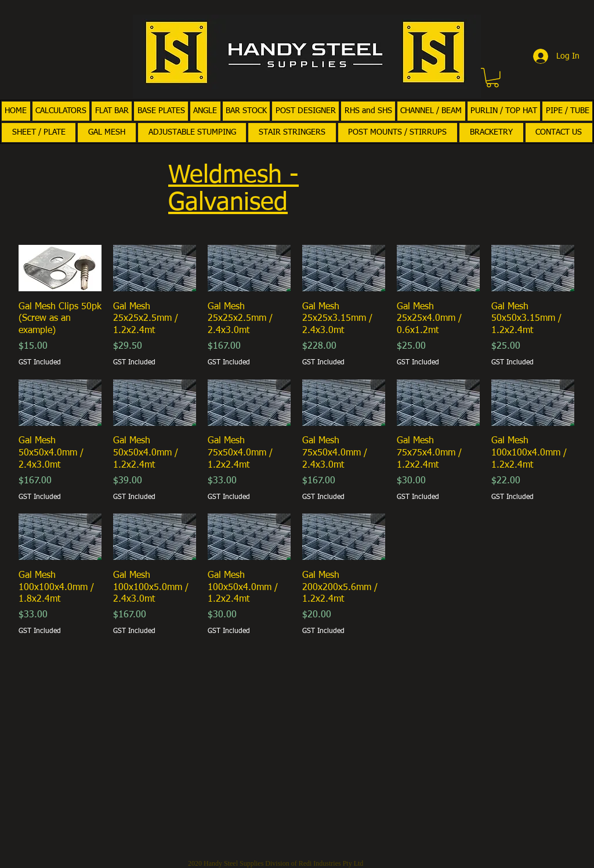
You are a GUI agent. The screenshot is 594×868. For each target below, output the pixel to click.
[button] (492, 78)
